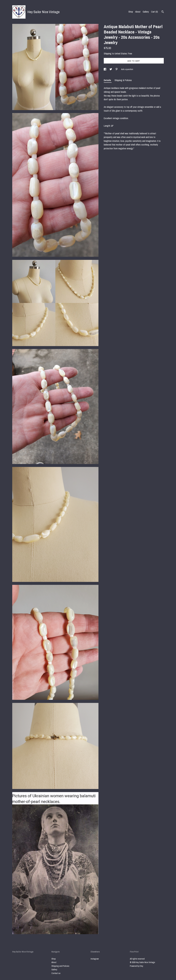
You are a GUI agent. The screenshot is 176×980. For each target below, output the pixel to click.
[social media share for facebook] (105, 69)
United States (121, 54)
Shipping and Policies (60, 966)
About (138, 12)
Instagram (95, 959)
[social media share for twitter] (111, 69)
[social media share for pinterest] (117, 69)
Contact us (56, 973)
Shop (131, 12)
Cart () (154, 12)
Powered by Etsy (136, 966)
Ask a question (127, 69)
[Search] (163, 12)
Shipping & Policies (123, 80)
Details (108, 80)
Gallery (146, 12)
